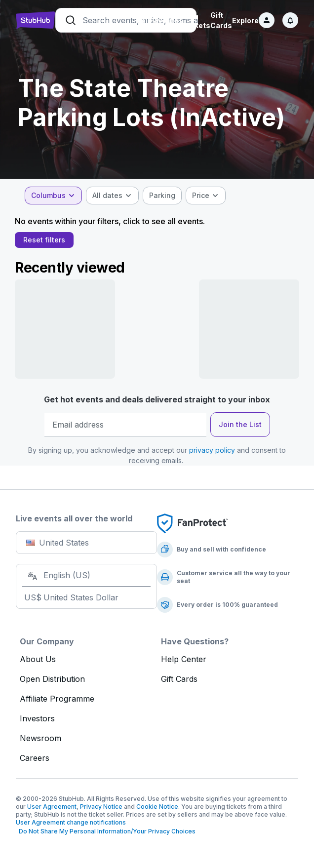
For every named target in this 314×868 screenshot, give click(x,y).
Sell (143, 20)
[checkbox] (163, 196)
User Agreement (52, 807)
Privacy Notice (101, 807)
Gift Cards (179, 679)
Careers (35, 758)
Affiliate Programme (57, 699)
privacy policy (212, 450)
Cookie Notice (157, 807)
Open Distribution (52, 679)
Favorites (166, 20)
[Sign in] (267, 20)
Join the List (240, 424)
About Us (38, 659)
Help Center (184, 659)
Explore (245, 20)
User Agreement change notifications (71, 822)
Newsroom (40, 738)
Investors (37, 718)
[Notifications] (290, 20)
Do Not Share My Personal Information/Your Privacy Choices (106, 831)
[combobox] (54, 196)
